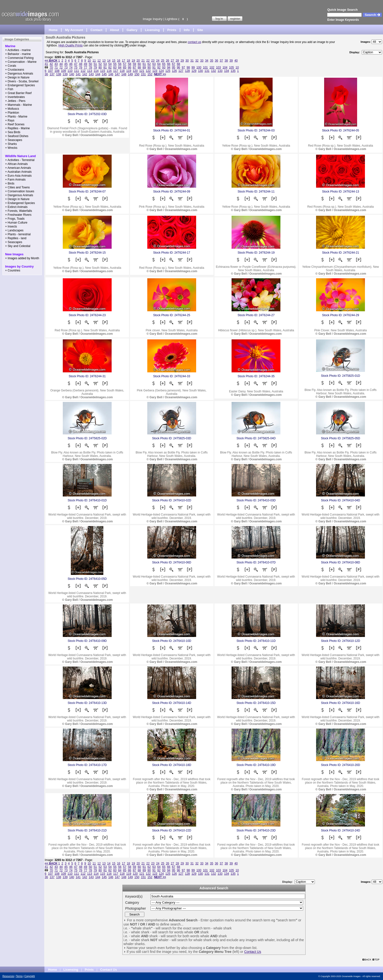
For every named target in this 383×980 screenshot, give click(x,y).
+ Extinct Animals (16, 207)
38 (226, 61)
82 (110, 67)
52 (100, 64)
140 (72, 74)
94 (169, 67)
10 (89, 61)
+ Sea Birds (13, 132)
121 (142, 71)
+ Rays (10, 120)
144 (98, 74)
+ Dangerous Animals (19, 74)
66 (169, 64)
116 (109, 71)
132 (213, 71)
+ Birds (10, 183)
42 (51, 64)
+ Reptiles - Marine (17, 128)
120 (135, 71)
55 (115, 64)
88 (139, 67)
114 (96, 71)
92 (159, 67)
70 (51, 67)
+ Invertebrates (15, 97)
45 (66, 64)
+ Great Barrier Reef (18, 93)
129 (194, 71)
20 (138, 61)
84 (120, 67)
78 (90, 67)
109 (64, 71)
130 (201, 71)
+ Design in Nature (17, 77)
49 (85, 64)
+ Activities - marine (18, 50)
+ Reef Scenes (15, 124)
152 (150, 74)
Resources (8, 976)
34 (207, 61)
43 (56, 64)
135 (233, 71)
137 (52, 74)
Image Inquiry (153, 19)
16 (119, 61)
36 (217, 61)
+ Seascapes (14, 140)
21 (143, 61)
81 (105, 67)
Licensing (152, 30)
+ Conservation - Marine (21, 62)
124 (161, 71)
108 (57, 71)
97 (183, 67)
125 (168, 71)
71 (56, 67)
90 (149, 67)
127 (181, 71)
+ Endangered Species (20, 85)
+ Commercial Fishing (19, 58)
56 (120, 64)
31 (192, 61)
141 (78, 74)
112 (83, 71)
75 (76, 67)
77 (85, 67)
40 (236, 61)
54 (110, 64)
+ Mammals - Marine (19, 105)
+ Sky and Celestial (18, 246)
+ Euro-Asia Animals (18, 176)
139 (65, 74)
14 (109, 61)
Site (200, 30)
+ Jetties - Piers (15, 101)
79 (95, 67)
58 (130, 64)
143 (91, 74)
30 (187, 61)
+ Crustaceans (15, 70)
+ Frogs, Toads (15, 219)
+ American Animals (18, 168)
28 (177, 61)
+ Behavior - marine (18, 54)
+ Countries (13, 270)
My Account (74, 30)
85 (125, 67)
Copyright (30, 976)
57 (125, 64)
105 (232, 67)
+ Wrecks (11, 148)
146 (111, 74)
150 (137, 74)
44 (61, 64)
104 (225, 67)
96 (178, 67)
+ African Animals (16, 164)
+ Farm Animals (15, 180)
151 (143, 74)
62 (149, 64)
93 (164, 67)
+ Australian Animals (18, 172)
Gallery (132, 30)
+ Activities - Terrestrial (20, 160)
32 (197, 61)
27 (172, 61)
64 (159, 64)
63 (154, 64)
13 (104, 61)
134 (226, 71)
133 (220, 71)
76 (80, 67)
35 (211, 61)
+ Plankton (12, 113)
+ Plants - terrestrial (18, 234)
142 (85, 74)
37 (221, 61)
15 (114, 61)
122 (148, 71)
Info (187, 30)
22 (148, 61)
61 (144, 64)
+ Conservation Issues (20, 191)
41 (46, 64)
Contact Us (253, 952)
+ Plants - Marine (16, 117)
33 (202, 61)
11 (94, 61)
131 (207, 71)
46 (71, 64)
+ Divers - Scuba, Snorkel (22, 81)
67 (174, 64)
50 (90, 64)
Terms (19, 976)
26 (167, 61)
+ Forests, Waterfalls (19, 211)
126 (174, 71)
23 (153, 61)
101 (205, 67)
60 (139, 64)
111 (76, 71)
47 (76, 64)
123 (155, 71)
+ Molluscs (12, 109)
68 (178, 64)
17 (123, 61)
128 (187, 71)
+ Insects (11, 226)
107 (50, 71)
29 (182, 61)
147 (117, 74)
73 (66, 67)
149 (130, 74)
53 (105, 64)
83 (115, 67)
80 (100, 67)
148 (124, 74)
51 (95, 64)
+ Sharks (11, 144)
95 (174, 67)
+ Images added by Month (22, 258)
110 (70, 71)
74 (71, 67)
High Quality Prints (70, 45)
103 (218, 67)
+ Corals (11, 66)
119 (129, 71)
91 (154, 67)
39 (231, 61)
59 (134, 64)
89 (144, 67)
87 (134, 67)
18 (128, 61)
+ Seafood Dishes (17, 136)
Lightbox (171, 19)
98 (188, 67)
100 (199, 67)
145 (104, 74)
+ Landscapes (14, 230)
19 (133, 61)
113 (90, 71)
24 (158, 61)
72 (61, 67)
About (115, 30)
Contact (96, 30)
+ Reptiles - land (16, 238)
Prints (172, 30)
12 (99, 61)
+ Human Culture (16, 223)
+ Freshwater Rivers (18, 215)
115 (103, 71)
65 (164, 64)
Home (53, 30)
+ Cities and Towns (17, 187)
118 (122, 71)
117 (116, 71)
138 (59, 74)
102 (212, 67)
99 (193, 67)
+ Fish (9, 89)
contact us (195, 42)
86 (130, 67)
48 (80, 64)
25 (163, 61)
